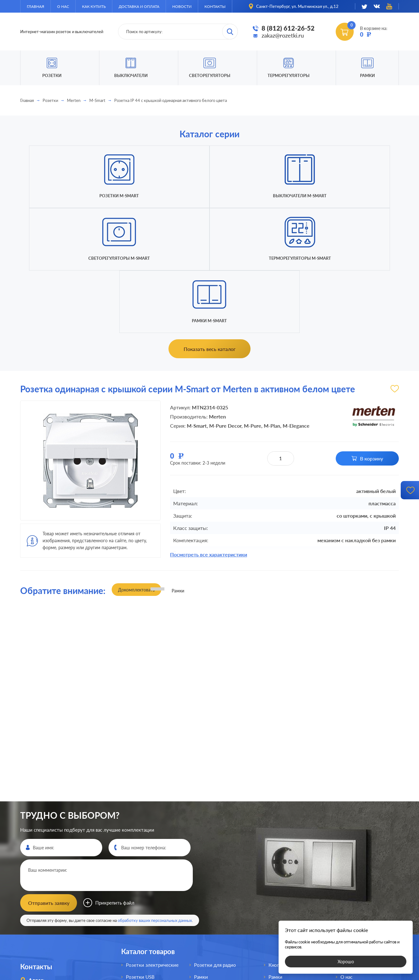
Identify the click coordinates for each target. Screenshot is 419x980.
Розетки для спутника (150, 922)
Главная (35, 6)
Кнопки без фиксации (293, 838)
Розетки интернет (146, 910)
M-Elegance (296, 301)
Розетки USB (140, 850)
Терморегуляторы (289, 75)
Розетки (50, 100)
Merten (74, 100)
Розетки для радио (215, 838)
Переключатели (212, 886)
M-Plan (272, 301)
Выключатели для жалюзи (224, 910)
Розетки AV (139, 886)
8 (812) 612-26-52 (288, 28)
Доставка (351, 874)
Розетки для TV (211, 862)
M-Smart (97, 100)
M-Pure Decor (225, 301)
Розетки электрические (152, 838)
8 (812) (50, 892)
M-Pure (253, 301)
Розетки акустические (151, 874)
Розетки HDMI (142, 862)
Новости (182, 6)
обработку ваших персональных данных (155, 793)
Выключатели (210, 874)
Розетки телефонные (150, 898)
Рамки (367, 75)
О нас (63, 6)
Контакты (215, 6)
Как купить (94, 6)
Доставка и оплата (139, 6)
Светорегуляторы (210, 75)
